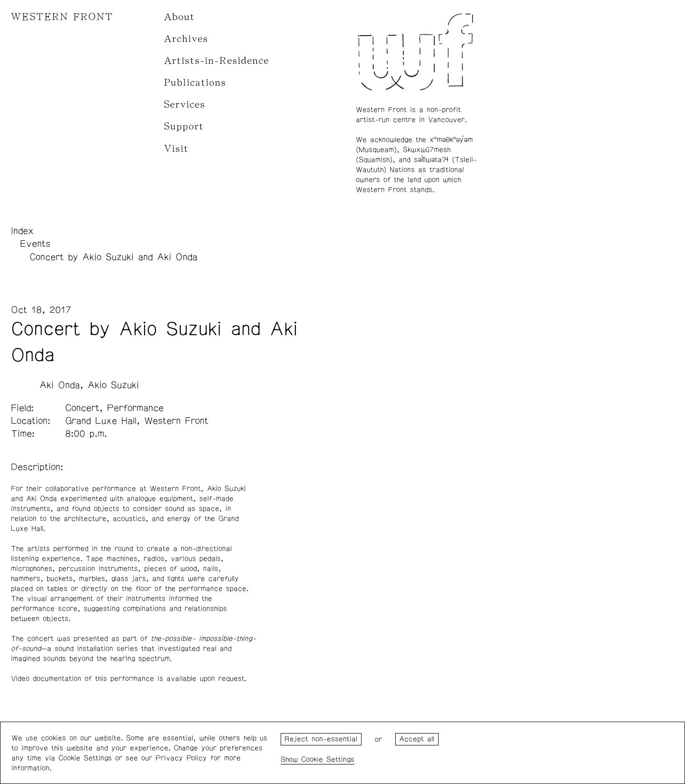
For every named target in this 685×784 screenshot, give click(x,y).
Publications (195, 83)
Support (184, 126)
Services (185, 104)
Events (35, 244)
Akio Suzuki (113, 385)
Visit (176, 149)
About (180, 17)
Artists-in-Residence (217, 61)
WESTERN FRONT (62, 17)
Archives (186, 39)
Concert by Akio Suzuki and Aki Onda (113, 257)
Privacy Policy (181, 758)
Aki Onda (60, 385)
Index (22, 231)
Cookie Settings (328, 759)
